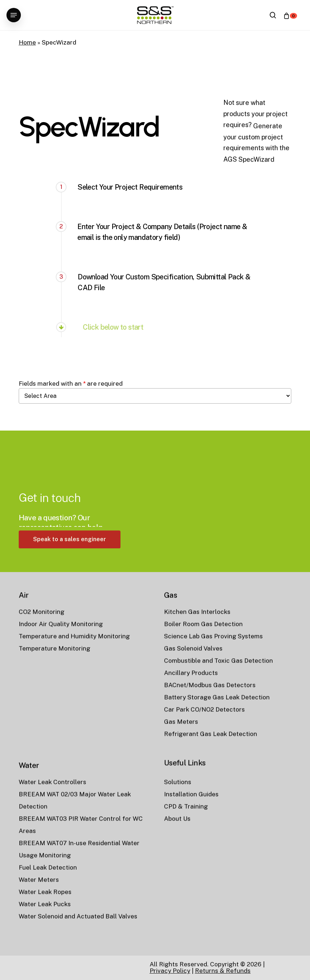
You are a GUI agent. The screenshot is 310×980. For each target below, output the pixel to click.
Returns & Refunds (223, 971)
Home (27, 42)
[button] (14, 15)
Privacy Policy (170, 971)
